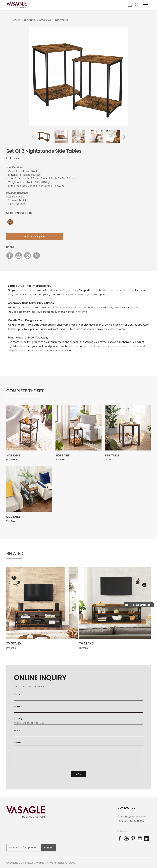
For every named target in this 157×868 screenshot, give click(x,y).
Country (18, 718)
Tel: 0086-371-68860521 (131, 821)
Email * (18, 706)
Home (16, 20)
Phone (17, 731)
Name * (18, 694)
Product (29, 20)
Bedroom (45, 20)
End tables (62, 20)
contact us (126, 808)
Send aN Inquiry (34, 237)
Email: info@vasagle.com (132, 817)
